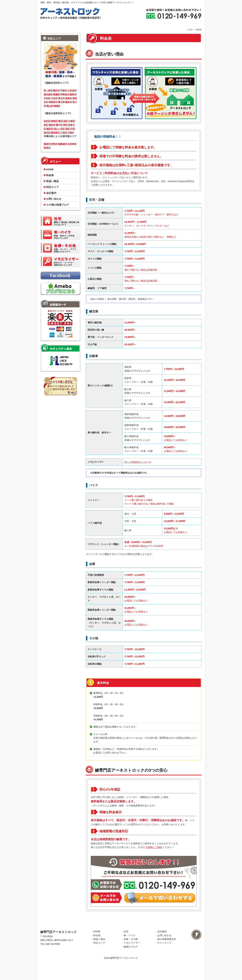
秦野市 (73, 100)
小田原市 (72, 97)
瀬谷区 (52, 131)
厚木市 (61, 104)
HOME (190, 36)
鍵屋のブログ (131, 963)
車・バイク (130, 952)
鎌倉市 (69, 108)
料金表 (50, 181)
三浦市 (64, 139)
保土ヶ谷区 (59, 135)
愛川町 (61, 108)
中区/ (73, 135)
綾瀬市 (57, 112)
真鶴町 (56, 100)
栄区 (65, 127)
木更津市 (72, 150)
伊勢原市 (65, 100)
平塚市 (64, 97)
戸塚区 (72, 127)
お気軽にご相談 (154, 854)
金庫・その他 (131, 956)
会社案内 (51, 199)
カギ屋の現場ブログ (58, 211)
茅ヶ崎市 (48, 97)
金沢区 (47, 127)
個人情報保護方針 (167, 956)
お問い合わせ (54, 205)
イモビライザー (132, 960)
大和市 (54, 104)
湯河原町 (48, 100)
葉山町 (50, 112)
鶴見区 (50, 135)
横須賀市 (55, 139)
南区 (60, 127)
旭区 (68, 135)
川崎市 (71, 139)
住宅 (126, 948)
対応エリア (53, 193)
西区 (65, 131)
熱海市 (47, 150)
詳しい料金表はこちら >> (138, 468)
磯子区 (59, 131)
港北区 (47, 139)
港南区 (54, 127)
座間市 (69, 104)
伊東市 (54, 150)
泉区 (46, 131)
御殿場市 (63, 150)
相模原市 (53, 108)
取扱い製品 (53, 187)
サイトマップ (164, 960)
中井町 (47, 104)
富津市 (47, 154)
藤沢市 (56, 97)
